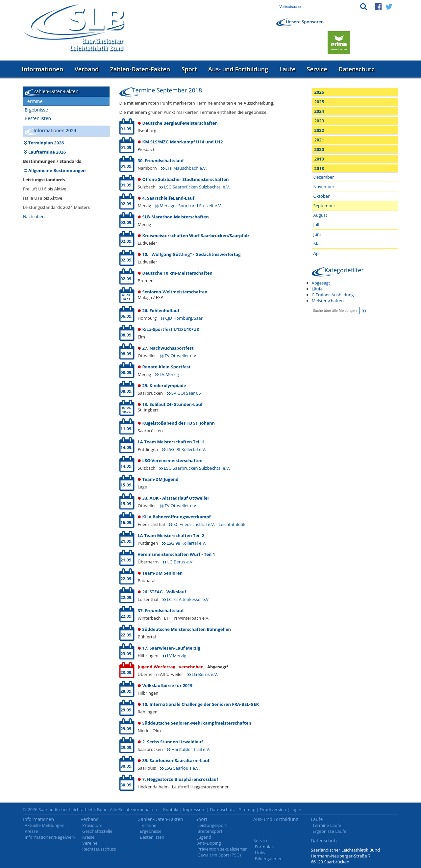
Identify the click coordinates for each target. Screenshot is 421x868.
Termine (34, 101)
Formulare (265, 847)
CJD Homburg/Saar (184, 318)
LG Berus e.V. (180, 562)
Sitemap (247, 809)
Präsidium (92, 825)
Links (260, 853)
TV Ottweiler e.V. (181, 356)
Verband (87, 69)
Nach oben (34, 216)
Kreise (88, 837)
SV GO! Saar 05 (186, 393)
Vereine (90, 843)
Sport (189, 69)
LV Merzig (169, 374)
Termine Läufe (327, 825)
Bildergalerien (269, 858)
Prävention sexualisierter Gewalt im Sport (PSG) (222, 852)
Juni (317, 234)
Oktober (322, 196)
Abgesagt (321, 283)
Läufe (288, 69)
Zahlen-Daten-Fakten (140, 69)
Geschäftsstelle (97, 831)
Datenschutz (356, 69)
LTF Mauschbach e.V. (186, 168)
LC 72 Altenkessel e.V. (188, 599)
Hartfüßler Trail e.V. (191, 749)
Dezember (324, 177)
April (318, 253)
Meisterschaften (328, 301)
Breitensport (210, 831)
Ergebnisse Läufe (329, 831)
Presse (31, 831)
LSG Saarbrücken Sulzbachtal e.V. (197, 187)
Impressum (194, 809)
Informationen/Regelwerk (50, 837)
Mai (317, 244)
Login (296, 809)
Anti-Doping (209, 843)
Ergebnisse (36, 110)
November (324, 186)
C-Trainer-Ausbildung (333, 295)
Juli (316, 225)
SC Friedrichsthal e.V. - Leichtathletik (209, 524)
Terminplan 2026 (46, 143)
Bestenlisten (38, 118)
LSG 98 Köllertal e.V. (186, 449)
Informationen (42, 69)
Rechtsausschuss (99, 849)
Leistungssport (212, 825)
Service (317, 69)
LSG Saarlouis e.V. (182, 768)
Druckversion (273, 809)
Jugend (204, 837)
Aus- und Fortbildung (238, 69)
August (320, 215)
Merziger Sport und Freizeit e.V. (191, 206)
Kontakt (171, 809)
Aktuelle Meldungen (45, 825)
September (324, 206)
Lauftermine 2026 (47, 152)
